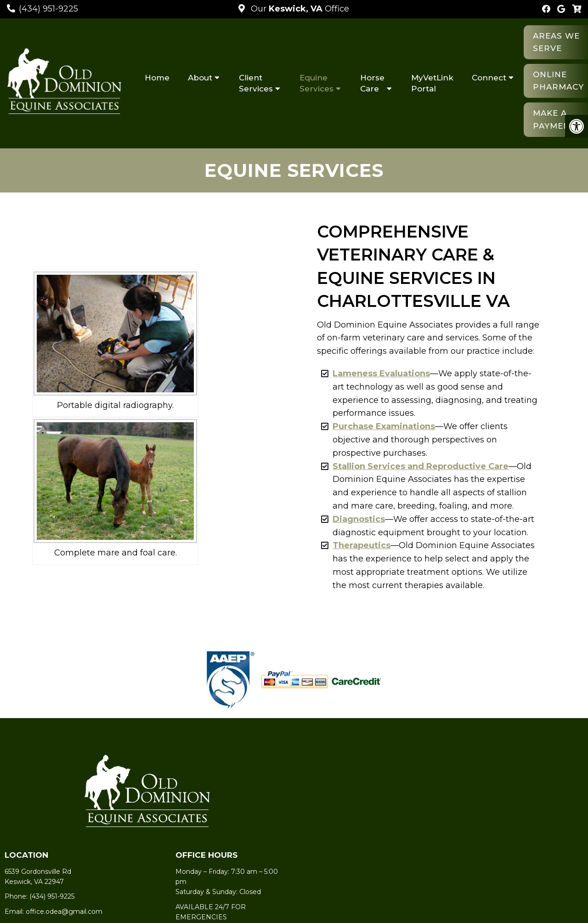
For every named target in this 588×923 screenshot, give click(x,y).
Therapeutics (362, 545)
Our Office (299, 9)
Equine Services (317, 83)
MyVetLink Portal (432, 83)
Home (157, 78)
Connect (489, 78)
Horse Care (372, 83)
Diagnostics (359, 519)
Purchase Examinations (384, 426)
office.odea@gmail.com (64, 912)
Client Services (256, 83)
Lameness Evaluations (381, 374)
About (200, 78)
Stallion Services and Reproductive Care (421, 466)
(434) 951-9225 (48, 9)
